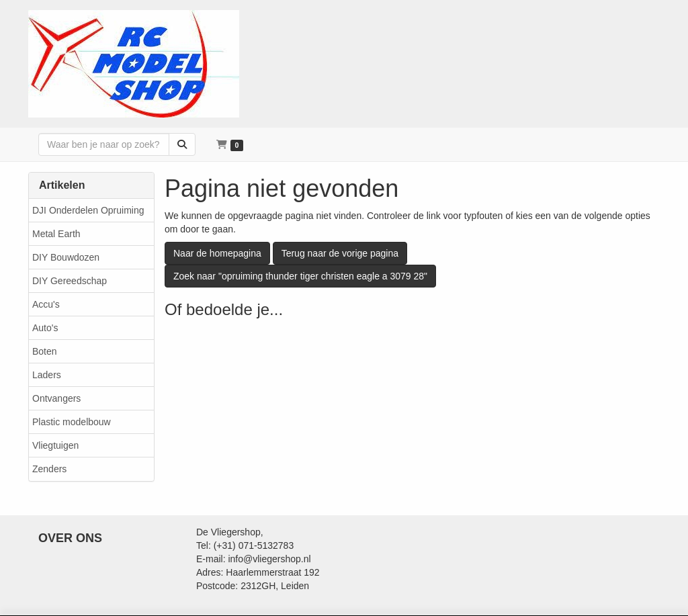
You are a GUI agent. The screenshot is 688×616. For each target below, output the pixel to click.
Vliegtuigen (55, 445)
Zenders (49, 469)
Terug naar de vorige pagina (340, 253)
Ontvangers (56, 398)
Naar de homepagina (217, 253)
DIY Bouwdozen (66, 257)
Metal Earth (56, 234)
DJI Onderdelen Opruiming (88, 210)
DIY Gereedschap (70, 281)
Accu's (46, 304)
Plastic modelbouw (72, 422)
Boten (45, 351)
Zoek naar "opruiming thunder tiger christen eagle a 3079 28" (300, 276)
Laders (47, 375)
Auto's (45, 328)
